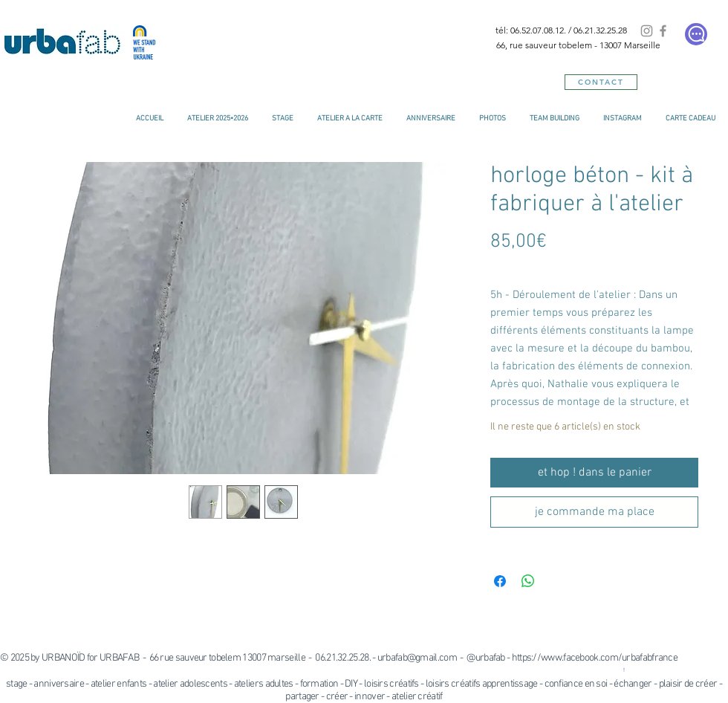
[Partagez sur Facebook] (500, 581)
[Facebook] (663, 31)
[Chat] (696, 34)
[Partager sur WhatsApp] (528, 581)
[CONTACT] (601, 82)
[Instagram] (647, 31)
